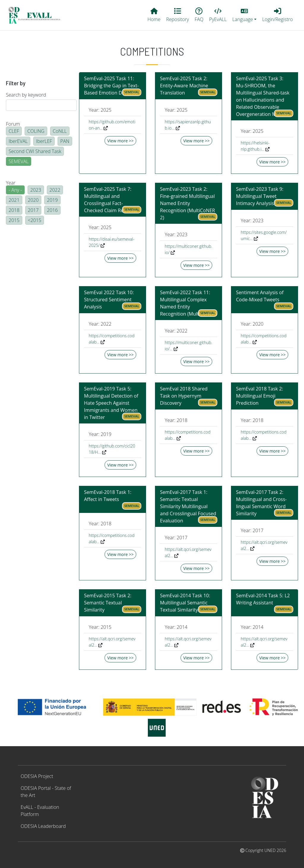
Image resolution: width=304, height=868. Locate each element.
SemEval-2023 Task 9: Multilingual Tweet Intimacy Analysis (260, 196)
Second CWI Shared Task (35, 151)
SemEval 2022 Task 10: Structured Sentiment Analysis (109, 300)
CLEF (14, 131)
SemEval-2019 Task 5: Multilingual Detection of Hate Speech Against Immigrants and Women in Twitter (111, 403)
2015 (14, 220)
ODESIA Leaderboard (43, 826)
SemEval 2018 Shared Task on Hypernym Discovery (184, 396)
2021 (14, 200)
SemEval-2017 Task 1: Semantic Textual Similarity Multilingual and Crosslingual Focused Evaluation (188, 506)
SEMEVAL (19, 161)
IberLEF (44, 141)
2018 (14, 210)
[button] (244, 15)
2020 (33, 200)
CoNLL (60, 131)
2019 (52, 200)
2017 (33, 210)
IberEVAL (18, 141)
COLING (36, 131)
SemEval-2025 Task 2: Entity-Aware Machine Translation (184, 86)
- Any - (15, 190)
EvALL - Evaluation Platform (40, 811)
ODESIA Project (37, 776)
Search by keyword (26, 95)
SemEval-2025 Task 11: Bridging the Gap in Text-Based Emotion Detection (112, 86)
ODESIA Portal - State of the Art (46, 792)
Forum (13, 124)
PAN (65, 141)
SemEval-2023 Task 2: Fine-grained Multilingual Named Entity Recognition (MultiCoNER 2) (187, 203)
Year (11, 183)
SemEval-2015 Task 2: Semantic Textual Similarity (108, 603)
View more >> (120, 141)
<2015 (35, 220)
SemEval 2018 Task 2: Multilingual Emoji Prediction (260, 396)
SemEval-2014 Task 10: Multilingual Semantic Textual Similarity (185, 603)
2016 (52, 210)
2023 (36, 190)
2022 (55, 190)
